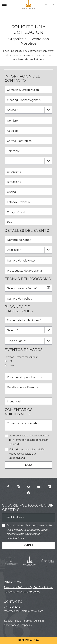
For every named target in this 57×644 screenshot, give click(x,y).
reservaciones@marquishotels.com (24, 611)
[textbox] (50, 5)
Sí (11, 361)
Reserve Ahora (29, 640)
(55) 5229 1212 (12, 607)
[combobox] (50, 5)
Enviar (28, 465)
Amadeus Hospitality (20, 625)
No (12, 365)
